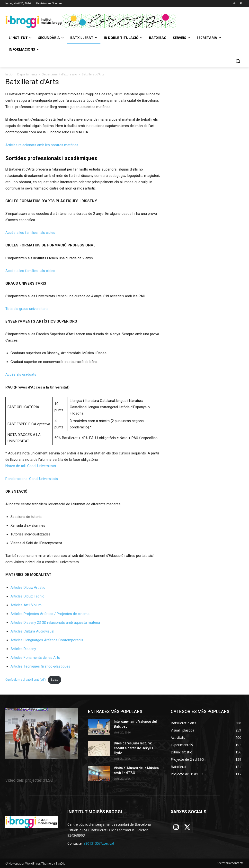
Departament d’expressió (59, 74)
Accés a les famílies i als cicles (30, 233)
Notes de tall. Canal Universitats (31, 466)
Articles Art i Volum (26, 605)
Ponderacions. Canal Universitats (32, 479)
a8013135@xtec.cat (99, 843)
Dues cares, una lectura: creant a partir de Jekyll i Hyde (133, 748)
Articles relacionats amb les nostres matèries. (42, 145)
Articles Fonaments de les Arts (35, 658)
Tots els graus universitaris (27, 309)
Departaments (27, 74)
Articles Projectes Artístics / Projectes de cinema (50, 614)
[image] (42, 733)
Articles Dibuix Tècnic (27, 596)
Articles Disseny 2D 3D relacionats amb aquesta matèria (55, 623)
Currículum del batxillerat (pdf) (26, 680)
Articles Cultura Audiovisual (32, 631)
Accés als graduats (21, 374)
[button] (238, 61)
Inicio (9, 74)
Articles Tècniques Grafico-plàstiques (40, 666)
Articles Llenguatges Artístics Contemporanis (47, 640)
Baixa (55, 680)
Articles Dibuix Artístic (28, 588)
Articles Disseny (23, 649)
